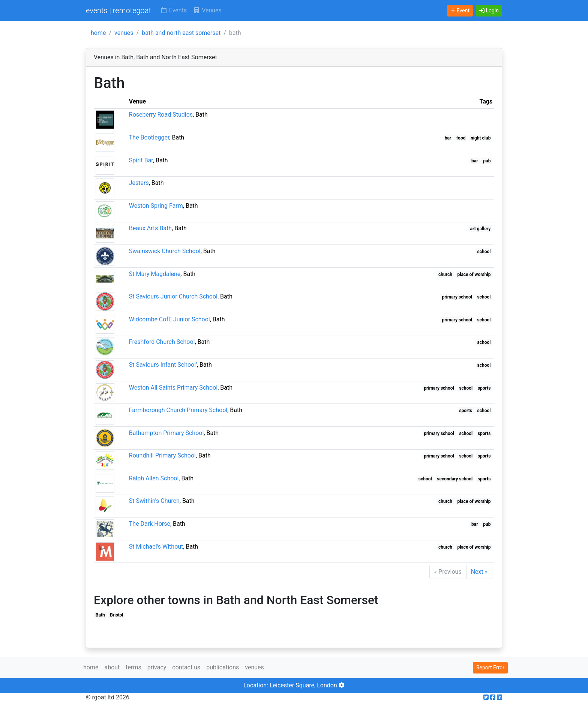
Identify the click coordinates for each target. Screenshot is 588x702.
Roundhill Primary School (162, 455)
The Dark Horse (150, 524)
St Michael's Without (156, 547)
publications (223, 667)
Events (173, 10)
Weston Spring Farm (156, 206)
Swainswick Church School (165, 251)
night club (481, 138)
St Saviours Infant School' (163, 365)
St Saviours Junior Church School (173, 296)
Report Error (490, 667)
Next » (479, 572)
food (461, 138)
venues (124, 33)
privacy (157, 667)
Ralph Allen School (154, 478)
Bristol (116, 615)
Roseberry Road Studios (161, 115)
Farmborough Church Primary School (178, 410)
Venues (207, 10)
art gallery (481, 229)
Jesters (139, 183)
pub (487, 161)
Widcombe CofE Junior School (169, 319)
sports (484, 388)
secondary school (455, 479)
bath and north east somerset (181, 33)
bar (448, 138)
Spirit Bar (141, 160)
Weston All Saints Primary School (173, 388)
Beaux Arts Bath (150, 228)
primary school (457, 297)
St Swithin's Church (154, 501)
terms (133, 667)
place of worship (474, 274)
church (445, 274)
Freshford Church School (162, 342)
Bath (100, 615)
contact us (186, 667)
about (112, 667)
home (98, 33)
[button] (489, 11)
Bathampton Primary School (166, 433)
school (484, 252)
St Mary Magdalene (155, 274)
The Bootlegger (149, 137)
